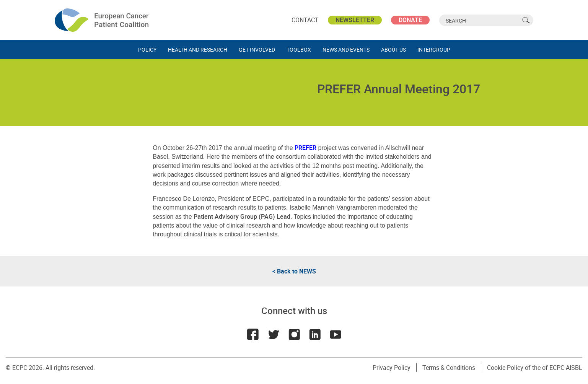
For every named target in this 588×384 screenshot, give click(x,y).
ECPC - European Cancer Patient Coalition (103, 20)
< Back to (294, 271)
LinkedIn (315, 334)
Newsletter (355, 20)
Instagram (294, 334)
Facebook (253, 334)
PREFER (305, 148)
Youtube (336, 334)
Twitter (274, 334)
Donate (410, 20)
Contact (305, 20)
